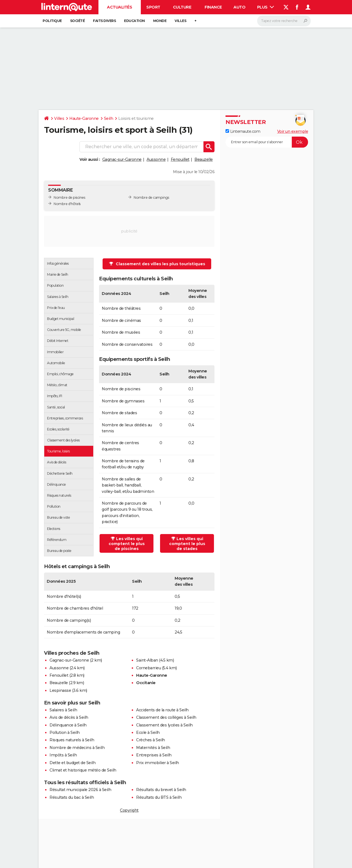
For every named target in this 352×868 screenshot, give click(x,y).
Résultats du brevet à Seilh (161, 790)
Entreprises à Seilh (154, 755)
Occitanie (146, 683)
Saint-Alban (147, 660)
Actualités (119, 7)
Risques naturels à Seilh (72, 740)
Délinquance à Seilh (68, 725)
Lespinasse (60, 690)
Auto (239, 7)
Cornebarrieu (148, 668)
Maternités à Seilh (153, 748)
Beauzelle (204, 159)
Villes (180, 21)
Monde (160, 21)
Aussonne (156, 159)
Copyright (129, 810)
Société (78, 21)
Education (134, 21)
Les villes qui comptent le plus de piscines (127, 544)
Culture (182, 7)
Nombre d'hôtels (67, 204)
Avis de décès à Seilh (69, 717)
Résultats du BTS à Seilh (159, 797)
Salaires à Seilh (63, 710)
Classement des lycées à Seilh (164, 725)
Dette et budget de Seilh (72, 763)
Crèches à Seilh (151, 740)
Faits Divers (104, 21)
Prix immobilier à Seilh (158, 763)
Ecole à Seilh (148, 732)
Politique (52, 21)
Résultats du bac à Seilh (72, 797)
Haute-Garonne (84, 118)
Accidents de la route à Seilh (162, 710)
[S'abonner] (267, 142)
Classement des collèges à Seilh (166, 717)
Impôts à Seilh (63, 755)
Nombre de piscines (69, 197)
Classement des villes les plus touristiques (157, 264)
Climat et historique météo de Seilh (83, 770)
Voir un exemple (293, 131)
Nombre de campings (151, 197)
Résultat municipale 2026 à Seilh (80, 790)
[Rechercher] (284, 21)
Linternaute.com (243, 131)
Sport (153, 7)
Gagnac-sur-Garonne (122, 159)
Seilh (109, 118)
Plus (266, 7)
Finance (213, 7)
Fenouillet (180, 159)
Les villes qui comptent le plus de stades (187, 544)
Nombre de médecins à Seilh (77, 748)
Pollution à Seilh (65, 732)
